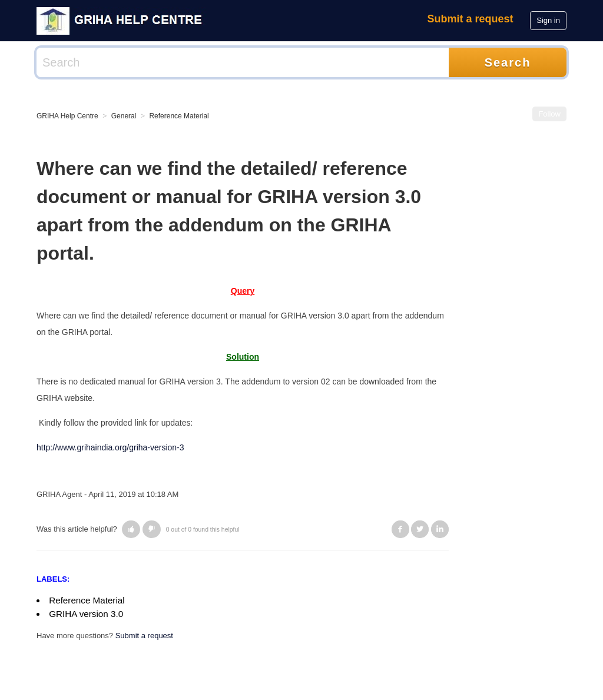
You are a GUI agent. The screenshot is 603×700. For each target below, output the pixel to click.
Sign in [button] (548, 20)
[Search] (243, 62)
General (124, 116)
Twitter (420, 529)
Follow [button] (549, 114)
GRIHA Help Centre (67, 116)
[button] (131, 529)
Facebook (400, 529)
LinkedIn (440, 529)
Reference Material (179, 116)
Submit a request (471, 19)
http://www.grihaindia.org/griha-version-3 (110, 447)
